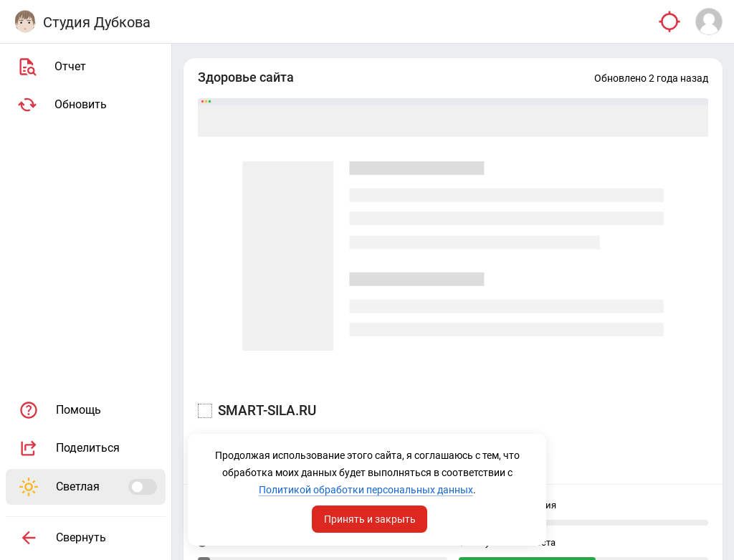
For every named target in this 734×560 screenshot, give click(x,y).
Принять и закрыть (370, 519)
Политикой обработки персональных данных (366, 490)
